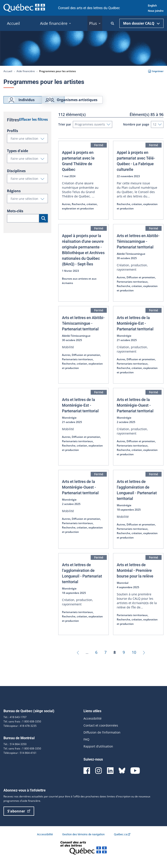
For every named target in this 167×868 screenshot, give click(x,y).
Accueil (8, 71)
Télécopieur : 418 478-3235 (20, 732)
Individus (21, 103)
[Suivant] (144, 659)
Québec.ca (122, 841)
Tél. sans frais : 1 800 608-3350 (22, 728)
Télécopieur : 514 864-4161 (20, 759)
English (152, 6)
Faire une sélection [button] (29, 146)
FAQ (86, 746)
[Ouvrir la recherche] (113, 23)
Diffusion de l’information (102, 739)
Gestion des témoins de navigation (84, 841)
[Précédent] (78, 659)
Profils (13, 137)
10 (134, 659)
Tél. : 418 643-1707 (15, 724)
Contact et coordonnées (101, 732)
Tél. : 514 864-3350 (15, 751)
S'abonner (19, 818)
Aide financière (26, 71)
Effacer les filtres (33, 126)
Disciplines (16, 177)
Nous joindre (156, 11)
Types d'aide (18, 157)
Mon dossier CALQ (141, 23)
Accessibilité (93, 725)
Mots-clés (15, 217)
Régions (14, 197)
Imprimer (156, 71)
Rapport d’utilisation (98, 753)
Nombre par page (136, 131)
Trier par (65, 131)
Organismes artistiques (98, 103)
